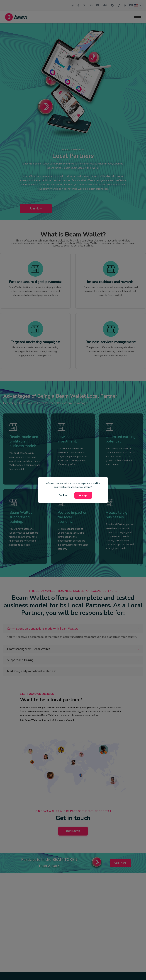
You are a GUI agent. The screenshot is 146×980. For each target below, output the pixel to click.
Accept (83, 495)
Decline (63, 495)
